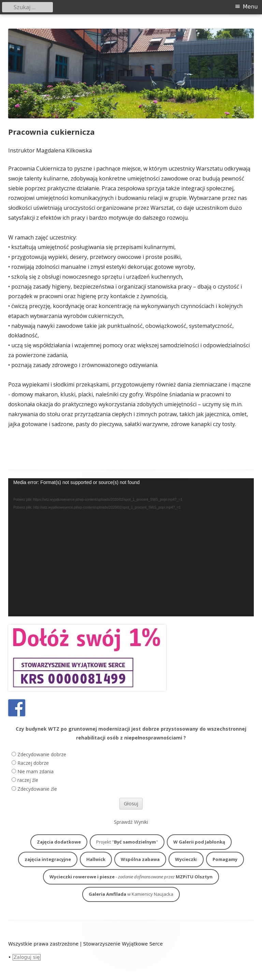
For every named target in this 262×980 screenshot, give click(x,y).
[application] (131, 547)
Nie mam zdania (35, 771)
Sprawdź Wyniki (131, 822)
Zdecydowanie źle (37, 789)
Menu (250, 7)
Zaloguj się (27, 957)
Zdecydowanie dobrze (42, 754)
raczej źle (28, 780)
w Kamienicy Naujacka (131, 894)
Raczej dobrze (33, 763)
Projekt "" (127, 842)
